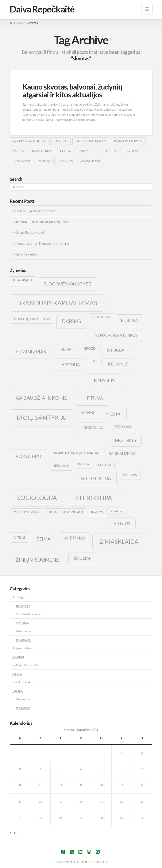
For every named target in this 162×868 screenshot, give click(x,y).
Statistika (22, 623)
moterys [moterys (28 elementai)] (126, 440)
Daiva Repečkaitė (42, 9)
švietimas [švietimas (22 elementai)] (74, 538)
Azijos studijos (22, 648)
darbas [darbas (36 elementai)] (72, 321)
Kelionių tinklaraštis (25, 665)
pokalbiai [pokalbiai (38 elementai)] (28, 456)
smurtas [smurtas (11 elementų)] (130, 475)
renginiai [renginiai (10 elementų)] (104, 465)
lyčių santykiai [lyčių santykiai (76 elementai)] (42, 418)
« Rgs (13, 832)
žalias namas (91, 161)
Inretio (85, 862)
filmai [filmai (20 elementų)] (66, 349)
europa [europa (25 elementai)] (130, 320)
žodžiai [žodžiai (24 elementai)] (82, 558)
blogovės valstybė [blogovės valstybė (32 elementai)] (67, 284)
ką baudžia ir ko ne (128, 141)
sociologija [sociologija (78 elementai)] (37, 498)
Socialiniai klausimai (29, 614)
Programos (23, 708)
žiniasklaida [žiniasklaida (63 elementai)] (119, 541)
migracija (87, 151)
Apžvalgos (19, 597)
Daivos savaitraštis (91, 141)
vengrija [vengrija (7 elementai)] (116, 511)
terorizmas (22, 161)
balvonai (61, 141)
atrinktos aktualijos (29, 141)
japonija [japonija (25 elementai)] (70, 364)
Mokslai (17, 674)
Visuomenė (24, 631)
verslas (45, 161)
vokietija (66, 161)
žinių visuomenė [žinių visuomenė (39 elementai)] (38, 560)
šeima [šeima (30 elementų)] (44, 539)
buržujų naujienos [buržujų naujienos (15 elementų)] (32, 319)
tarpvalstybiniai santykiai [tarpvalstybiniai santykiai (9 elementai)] (65, 512)
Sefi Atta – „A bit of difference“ (35, 211)
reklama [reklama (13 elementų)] (62, 466)
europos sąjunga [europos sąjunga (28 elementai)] (116, 335)
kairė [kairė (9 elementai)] (95, 361)
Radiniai (18, 691)
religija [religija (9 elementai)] (84, 464)
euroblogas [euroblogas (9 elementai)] (102, 317)
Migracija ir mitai (25, 254)
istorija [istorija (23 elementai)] (115, 350)
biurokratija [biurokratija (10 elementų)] (23, 280)
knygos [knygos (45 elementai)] (104, 380)
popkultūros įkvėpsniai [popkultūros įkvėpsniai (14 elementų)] (76, 453)
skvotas (132, 151)
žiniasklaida (23, 640)
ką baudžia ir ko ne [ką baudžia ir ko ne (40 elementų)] (41, 398)
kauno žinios (42, 151)
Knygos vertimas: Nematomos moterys (41, 243)
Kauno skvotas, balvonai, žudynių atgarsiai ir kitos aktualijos (72, 90)
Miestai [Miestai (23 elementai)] (114, 414)
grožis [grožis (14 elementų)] (90, 348)
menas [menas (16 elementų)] (88, 413)
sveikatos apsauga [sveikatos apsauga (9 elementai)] (26, 512)
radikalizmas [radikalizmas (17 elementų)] (122, 454)
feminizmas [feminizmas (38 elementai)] (31, 352)
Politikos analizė (23, 682)
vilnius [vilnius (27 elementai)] (122, 523)
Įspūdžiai (18, 657)
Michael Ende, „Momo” (29, 232)
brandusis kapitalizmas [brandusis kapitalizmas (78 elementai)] (57, 303)
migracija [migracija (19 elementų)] (93, 427)
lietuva (66, 151)
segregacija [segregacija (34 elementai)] (96, 479)
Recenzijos (23, 606)
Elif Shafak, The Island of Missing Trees (41, 222)
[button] (147, 9)
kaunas (18, 151)
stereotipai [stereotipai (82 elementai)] (95, 498)
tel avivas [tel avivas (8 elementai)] (97, 512)
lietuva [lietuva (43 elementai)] (93, 398)
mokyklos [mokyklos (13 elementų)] (123, 426)
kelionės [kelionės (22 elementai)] (118, 364)
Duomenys (23, 699)
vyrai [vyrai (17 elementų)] (20, 537)
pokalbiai (110, 151)
